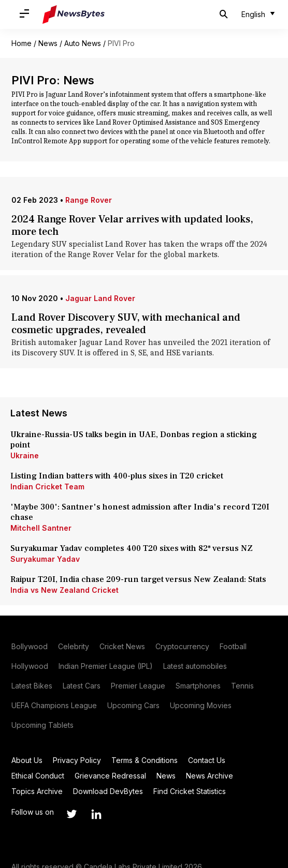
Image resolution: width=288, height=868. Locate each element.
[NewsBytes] (74, 14)
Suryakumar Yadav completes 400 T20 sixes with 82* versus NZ (132, 548)
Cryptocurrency (182, 646)
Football (233, 646)
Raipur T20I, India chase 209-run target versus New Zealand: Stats (138, 579)
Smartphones (198, 686)
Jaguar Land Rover (100, 298)
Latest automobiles (195, 666)
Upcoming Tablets (42, 725)
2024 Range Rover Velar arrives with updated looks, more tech (132, 226)
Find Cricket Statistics (190, 791)
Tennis (242, 686)
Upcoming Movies (201, 705)
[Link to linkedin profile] (96, 814)
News (48, 43)
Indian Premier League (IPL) (106, 666)
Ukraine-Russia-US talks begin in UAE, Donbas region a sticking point (134, 440)
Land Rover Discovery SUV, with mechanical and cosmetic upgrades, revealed (126, 324)
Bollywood (30, 646)
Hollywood (30, 666)
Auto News (83, 43)
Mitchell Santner (41, 528)
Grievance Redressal (110, 776)
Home (21, 43)
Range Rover (89, 200)
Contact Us (207, 760)
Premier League (138, 686)
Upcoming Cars (133, 705)
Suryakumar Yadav (45, 559)
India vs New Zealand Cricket (64, 590)
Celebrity (74, 646)
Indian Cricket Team (47, 487)
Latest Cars (82, 686)
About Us (27, 760)
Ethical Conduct (38, 776)
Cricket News (122, 646)
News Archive (210, 776)
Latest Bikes (32, 686)
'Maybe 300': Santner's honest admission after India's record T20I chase (140, 512)
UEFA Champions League (54, 705)
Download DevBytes (108, 791)
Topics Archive (37, 791)
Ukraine (25, 455)
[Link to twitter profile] (71, 814)
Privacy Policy (77, 760)
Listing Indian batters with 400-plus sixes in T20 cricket (118, 476)
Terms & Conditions (145, 760)
